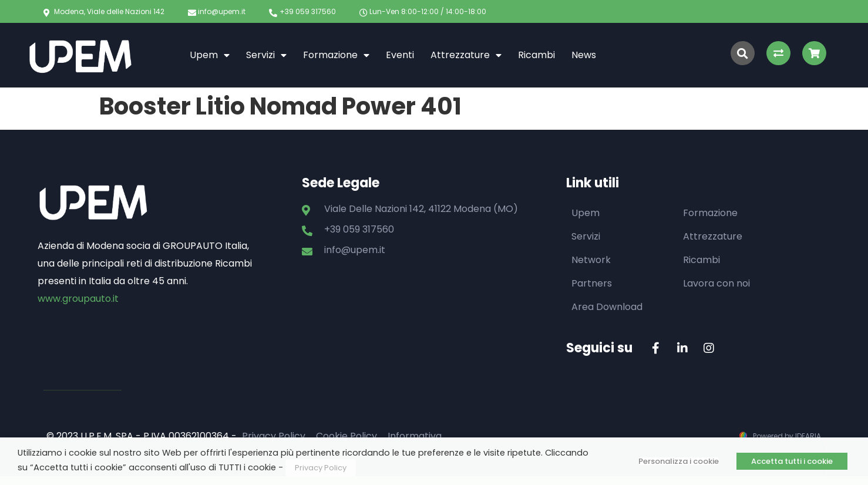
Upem (210, 55)
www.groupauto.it (78, 299)
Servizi (266, 55)
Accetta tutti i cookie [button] (792, 461)
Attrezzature (466, 55)
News (584, 55)
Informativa (415, 436)
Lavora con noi (716, 283)
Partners (592, 283)
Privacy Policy (274, 436)
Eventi (400, 55)
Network (591, 260)
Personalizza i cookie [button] (679, 461)
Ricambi (536, 55)
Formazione (336, 55)
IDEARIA (808, 436)
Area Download (607, 307)
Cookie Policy (346, 436)
